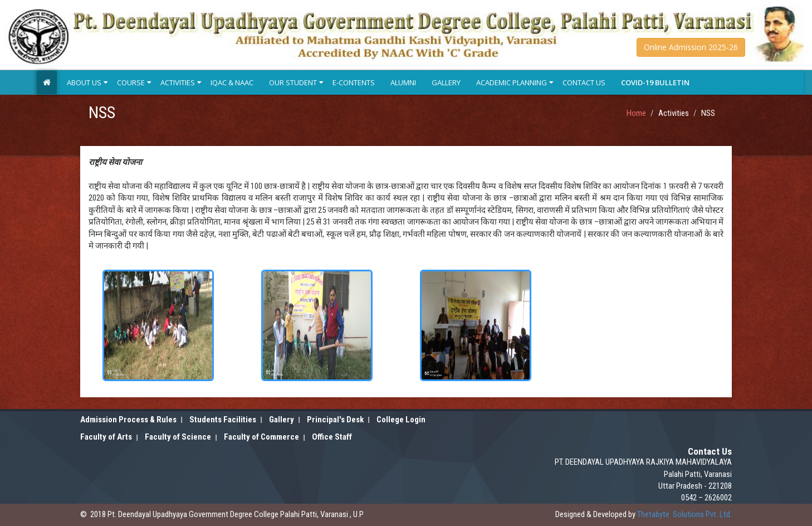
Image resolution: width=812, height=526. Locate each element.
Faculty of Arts (106, 437)
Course (131, 82)
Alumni (403, 82)
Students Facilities (223, 420)
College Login (401, 420)
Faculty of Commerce (261, 437)
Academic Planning (512, 82)
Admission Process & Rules (128, 420)
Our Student (293, 82)
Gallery (446, 82)
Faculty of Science (178, 437)
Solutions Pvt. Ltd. (684, 514)
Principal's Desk (335, 420)
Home (636, 113)
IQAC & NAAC (232, 82)
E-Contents (354, 82)
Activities (178, 82)
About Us (84, 82)
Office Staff (332, 437)
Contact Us (584, 82)
